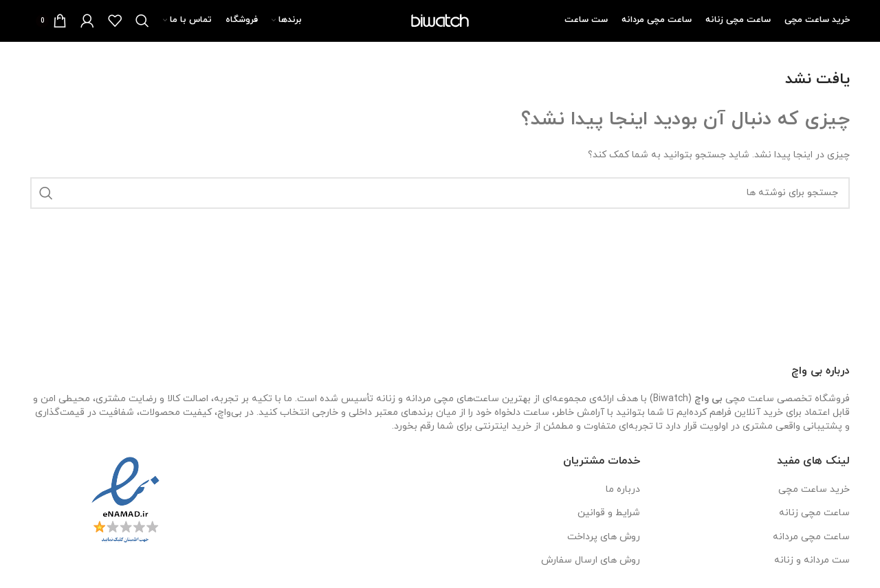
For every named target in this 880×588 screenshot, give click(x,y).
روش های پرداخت (604, 537)
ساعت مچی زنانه (814, 513)
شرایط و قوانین (609, 513)
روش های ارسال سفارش (591, 560)
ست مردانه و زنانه (812, 560)
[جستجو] (142, 21)
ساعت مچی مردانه (811, 537)
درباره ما (623, 489)
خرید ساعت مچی (814, 489)
